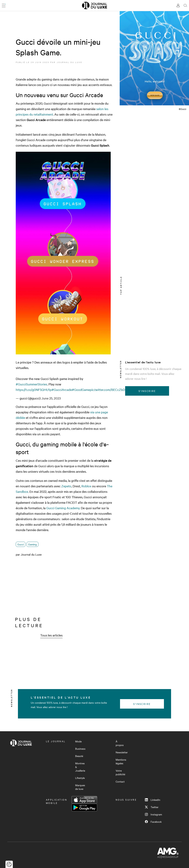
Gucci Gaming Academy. (64, 508)
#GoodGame (81, 390)
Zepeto (66, 486)
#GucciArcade (62, 390)
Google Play (84, 808)
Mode (78, 741)
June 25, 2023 (51, 398)
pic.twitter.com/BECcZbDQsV (110, 390)
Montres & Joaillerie (80, 767)
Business (80, 749)
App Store (84, 800)
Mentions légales (121, 761)
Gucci (21, 544)
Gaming (32, 544)
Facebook (153, 822)
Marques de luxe (80, 787)
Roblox (86, 486)
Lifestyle (80, 778)
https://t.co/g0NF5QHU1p (34, 390)
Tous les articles (51, 635)
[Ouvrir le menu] (4, 5)
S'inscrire (147, 391)
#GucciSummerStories (31, 384)
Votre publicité (120, 772)
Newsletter (122, 752)
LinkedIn (153, 800)
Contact (120, 781)
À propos (120, 743)
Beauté (79, 756)
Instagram (153, 814)
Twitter (152, 807)
